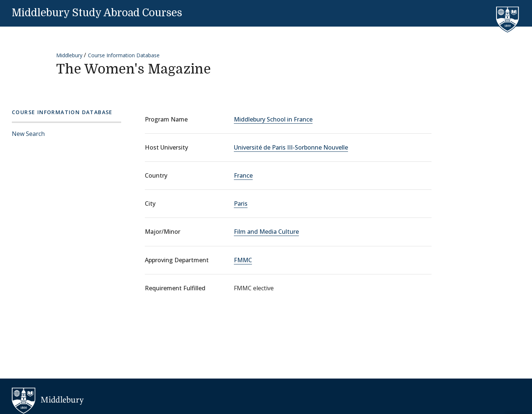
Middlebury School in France (273, 119)
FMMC (243, 260)
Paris (241, 203)
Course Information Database (124, 55)
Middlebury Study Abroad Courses (97, 13)
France (243, 175)
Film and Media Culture (266, 232)
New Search (28, 134)
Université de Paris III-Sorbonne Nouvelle (291, 147)
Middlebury (69, 55)
